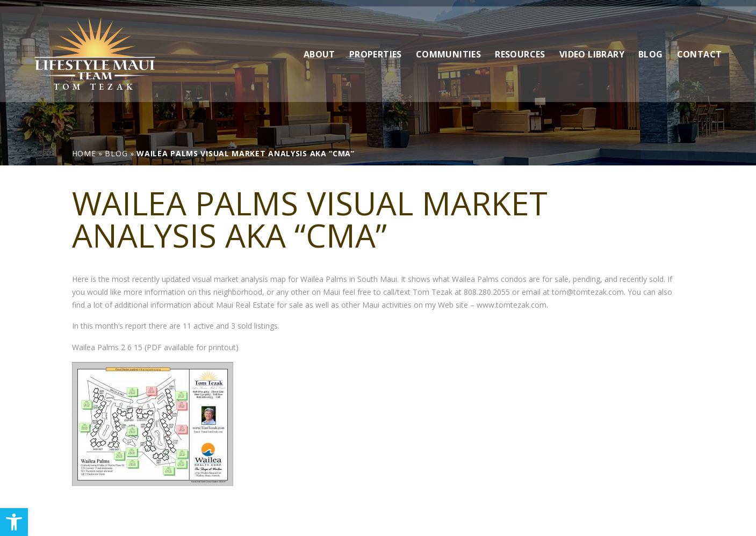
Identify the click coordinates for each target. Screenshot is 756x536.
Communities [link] (448, 48)
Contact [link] (700, 48)
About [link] (319, 48)
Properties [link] (376, 48)
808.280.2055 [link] (487, 292)
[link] (14, 522)
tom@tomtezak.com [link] (588, 292)
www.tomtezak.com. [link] (512, 305)
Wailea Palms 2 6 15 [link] (107, 347)
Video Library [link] (592, 48)
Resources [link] (520, 48)
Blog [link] (651, 48)
